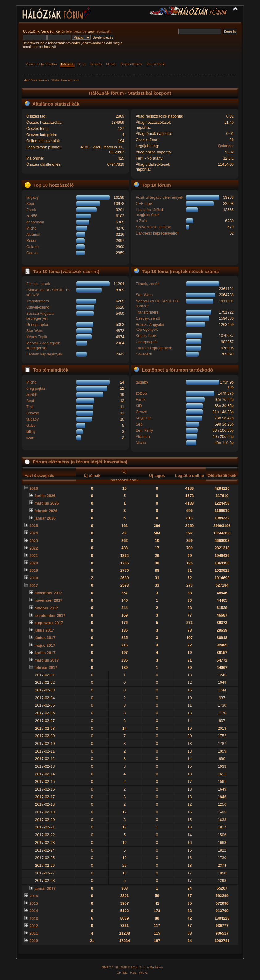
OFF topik (144, 204)
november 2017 (48, 600)
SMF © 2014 (129, 967)
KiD (139, 406)
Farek (31, 210)
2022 (34, 548)
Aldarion (33, 235)
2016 (34, 896)
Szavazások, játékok (153, 227)
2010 (34, 941)
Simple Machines (151, 967)
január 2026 (45, 518)
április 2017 (45, 653)
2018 (34, 578)
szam (31, 438)
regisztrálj (103, 31)
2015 (34, 903)
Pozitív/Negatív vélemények (159, 197)
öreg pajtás (36, 388)
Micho (31, 228)
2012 (34, 926)
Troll (30, 407)
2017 (34, 586)
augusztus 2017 (49, 623)
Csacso (33, 413)
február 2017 (46, 668)
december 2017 (48, 593)
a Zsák (141, 221)
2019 (34, 571)
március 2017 (46, 660)
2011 (34, 933)
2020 (34, 563)
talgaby (32, 197)
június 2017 (45, 638)
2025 (34, 526)
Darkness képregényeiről (157, 233)
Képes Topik (37, 337)
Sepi (30, 204)
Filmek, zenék (38, 284)
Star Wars (35, 331)
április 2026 (45, 496)
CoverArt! (144, 354)
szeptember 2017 (50, 616)
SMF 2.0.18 (110, 967)
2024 (34, 533)
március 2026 (46, 503)
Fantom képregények (44, 354)
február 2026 (46, 511)
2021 (34, 556)
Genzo (32, 253)
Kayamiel (144, 418)
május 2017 (45, 646)
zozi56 (32, 216)
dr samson (35, 222)
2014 (34, 911)
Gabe (31, 426)
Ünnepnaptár (37, 325)
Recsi (31, 241)
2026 (34, 488)
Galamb (33, 247)
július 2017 (44, 630)
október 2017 (46, 608)
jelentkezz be (76, 31)
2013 (34, 919)
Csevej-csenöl (38, 307)
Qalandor (226, 146)
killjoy (31, 432)
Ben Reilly (144, 430)
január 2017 (45, 889)
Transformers (38, 301)
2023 (34, 541)
